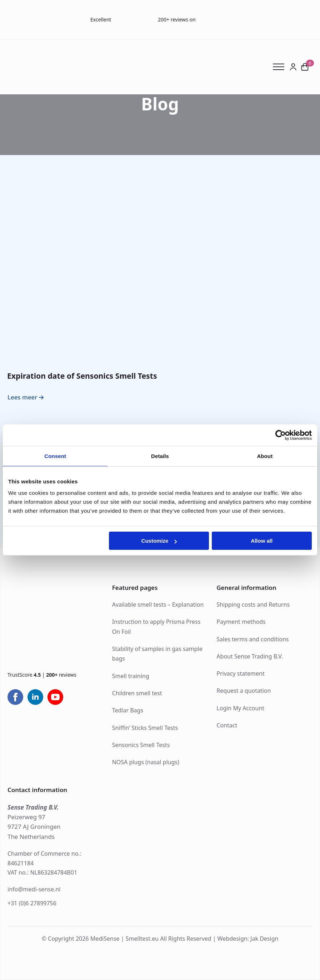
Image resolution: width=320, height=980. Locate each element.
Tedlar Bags (128, 710)
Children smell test (137, 693)
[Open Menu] (281, 67)
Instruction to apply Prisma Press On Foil (156, 626)
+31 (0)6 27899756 (32, 903)
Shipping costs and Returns (253, 605)
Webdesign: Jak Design (248, 939)
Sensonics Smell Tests (141, 745)
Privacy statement (240, 673)
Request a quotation (244, 691)
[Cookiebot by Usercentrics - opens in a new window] (281, 435)
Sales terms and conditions (252, 639)
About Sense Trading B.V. (250, 656)
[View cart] (305, 67)
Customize (159, 541)
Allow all (262, 541)
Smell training (131, 676)
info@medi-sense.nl (34, 889)
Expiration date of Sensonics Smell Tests (82, 376)
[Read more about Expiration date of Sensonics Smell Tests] (27, 397)
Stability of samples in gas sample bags (157, 654)
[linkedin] (35, 697)
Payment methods (241, 622)
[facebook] (15, 697)
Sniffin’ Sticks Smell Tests (145, 728)
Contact (227, 725)
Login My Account (240, 708)
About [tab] (265, 456)
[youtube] (55, 697)
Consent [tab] (55, 456)
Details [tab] (160, 456)
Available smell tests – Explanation (158, 605)
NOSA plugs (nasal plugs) (146, 762)
